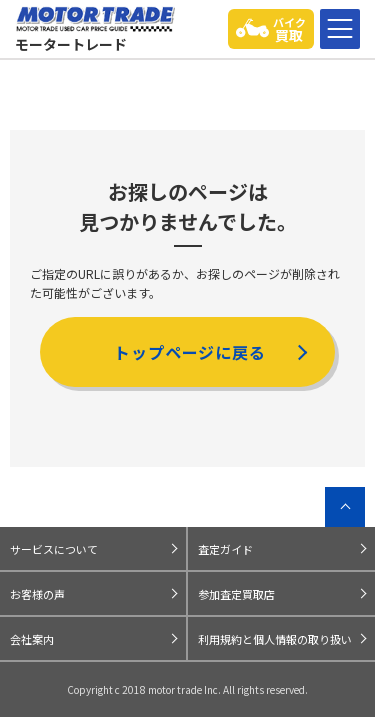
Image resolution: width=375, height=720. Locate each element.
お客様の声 (37, 594)
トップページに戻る (190, 352)
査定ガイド (225, 549)
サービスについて (54, 549)
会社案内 (32, 639)
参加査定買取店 (236, 594)
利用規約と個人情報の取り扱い (275, 639)
